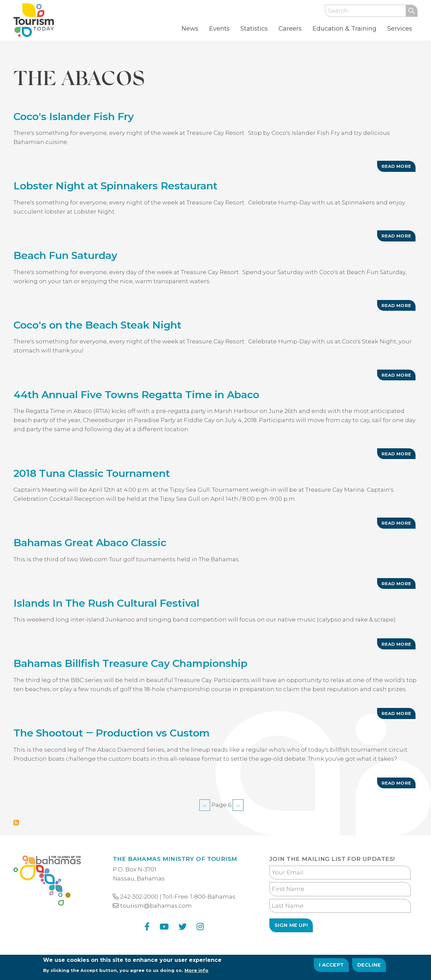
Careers (290, 29)
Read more (399, 167)
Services (400, 29)
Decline (369, 967)
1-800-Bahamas (213, 897)
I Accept (331, 967)
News (190, 29)
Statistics (254, 29)
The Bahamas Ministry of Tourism (175, 859)
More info (196, 973)
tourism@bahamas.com (156, 906)
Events (219, 29)
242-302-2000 (139, 897)
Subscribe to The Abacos (16, 823)
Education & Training (344, 29)
